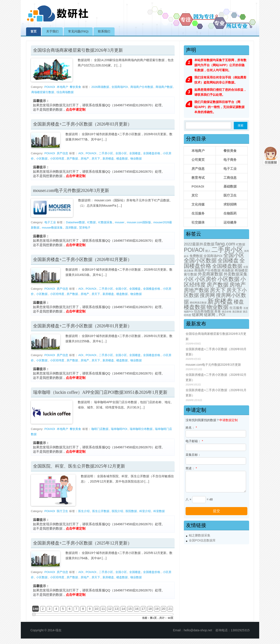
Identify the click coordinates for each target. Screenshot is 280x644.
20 (163, 609)
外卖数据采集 (236, 274)
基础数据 (230, 186)
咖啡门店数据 (100, 429)
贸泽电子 (85, 228)
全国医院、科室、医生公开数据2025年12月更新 (79, 466)
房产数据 (72, 159)
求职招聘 (230, 204)
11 (103, 609)
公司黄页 (198, 160)
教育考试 (198, 178)
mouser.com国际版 (139, 222)
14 (123, 609)
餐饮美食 (75, 87)
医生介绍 (84, 511)
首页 (34, 31)
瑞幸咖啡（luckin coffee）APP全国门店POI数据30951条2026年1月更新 (100, 392)
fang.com (225, 244)
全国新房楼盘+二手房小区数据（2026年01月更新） (82, 326)
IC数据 (91, 222)
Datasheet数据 (75, 222)
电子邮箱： (194, 441)
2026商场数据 (100, 87)
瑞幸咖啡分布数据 (141, 429)
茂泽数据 (71, 228)
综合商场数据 (65, 92)
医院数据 (131, 511)
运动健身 (230, 222)
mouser (120, 222)
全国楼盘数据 (227, 266)
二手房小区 (106, 153)
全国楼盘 (135, 153)
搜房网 (207, 295)
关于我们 (52, 31)
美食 (218, 311)
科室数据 (159, 511)
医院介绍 (117, 511)
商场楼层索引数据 (43, 92)
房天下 (96, 159)
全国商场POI (120, 87)
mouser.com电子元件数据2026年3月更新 (71, 190)
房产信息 (62, 153)
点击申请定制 (76, 109)
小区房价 (206, 279)
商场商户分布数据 (142, 87)
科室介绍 (145, 511)
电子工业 (50, 222)
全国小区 (121, 153)
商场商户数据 (164, 87)
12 (110, 609)
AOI (81, 153)
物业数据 (136, 159)
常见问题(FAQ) (78, 31)
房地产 (85, 159)
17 (143, 609)
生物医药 (230, 213)
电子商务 (230, 160)
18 (150, 609)
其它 (195, 195)
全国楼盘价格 (152, 153)
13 (117, 609)
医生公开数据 (101, 511)
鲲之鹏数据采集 (200, 535)
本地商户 (62, 87)
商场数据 (228, 270)
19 (157, 609)
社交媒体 (198, 222)
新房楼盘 (108, 159)
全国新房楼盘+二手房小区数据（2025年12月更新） (82, 543)
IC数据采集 (105, 222)
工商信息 (230, 178)
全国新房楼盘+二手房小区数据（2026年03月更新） (82, 124)
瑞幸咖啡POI (119, 429)
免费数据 (196, 256)
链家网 (198, 315)
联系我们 (104, 31)
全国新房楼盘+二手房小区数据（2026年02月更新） (82, 259)
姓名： (191, 428)
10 (96, 609)
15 (130, 609)
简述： (191, 468)
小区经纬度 (57, 159)
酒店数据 (237, 312)
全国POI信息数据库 (202, 540)
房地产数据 (196, 290)
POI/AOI (50, 87)
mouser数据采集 (52, 228)
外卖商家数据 (210, 274)
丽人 (208, 251)
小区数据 (42, 159)
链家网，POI (215, 315)
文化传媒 (198, 204)
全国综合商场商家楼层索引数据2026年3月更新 (78, 50)
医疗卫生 (62, 511)
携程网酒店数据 (198, 303)
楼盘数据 (122, 159)
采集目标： (193, 455)
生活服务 (198, 213)
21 (170, 609)
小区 (189, 279)
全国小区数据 (200, 260)
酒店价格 (227, 312)
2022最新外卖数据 (199, 244)
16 (137, 609)
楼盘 (239, 302)
